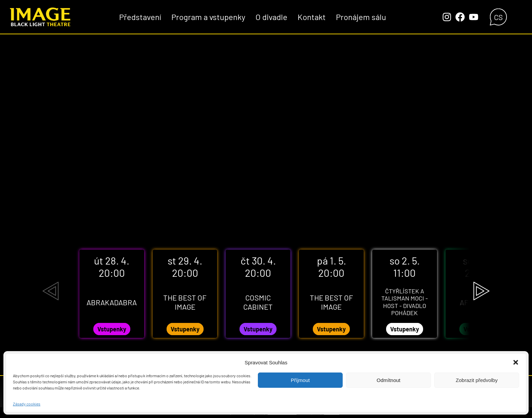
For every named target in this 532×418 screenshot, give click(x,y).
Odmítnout (388, 380)
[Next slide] (481, 291)
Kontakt (312, 17)
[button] (516, 362)
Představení (140, 17)
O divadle (271, 17)
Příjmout (300, 380)
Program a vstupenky (208, 17)
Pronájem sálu (361, 17)
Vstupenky (112, 329)
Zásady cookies (27, 404)
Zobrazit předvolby (477, 380)
